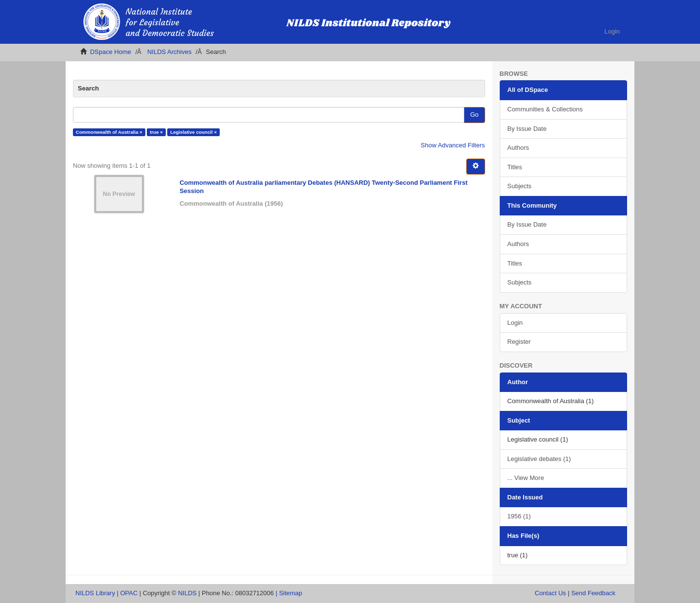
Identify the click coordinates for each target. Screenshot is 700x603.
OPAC (129, 593)
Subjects (520, 186)
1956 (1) (519, 516)
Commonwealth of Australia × (109, 132)
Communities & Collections (545, 109)
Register (519, 342)
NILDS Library (95, 593)
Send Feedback (593, 593)
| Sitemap (289, 593)
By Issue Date (527, 129)
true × (156, 132)
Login (515, 323)
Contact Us (550, 593)
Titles (515, 167)
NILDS (187, 593)
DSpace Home (111, 52)
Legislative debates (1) (539, 459)
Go (474, 115)
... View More (526, 478)
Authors (518, 148)
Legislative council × (193, 132)
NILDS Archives (169, 52)
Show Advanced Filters (453, 145)
